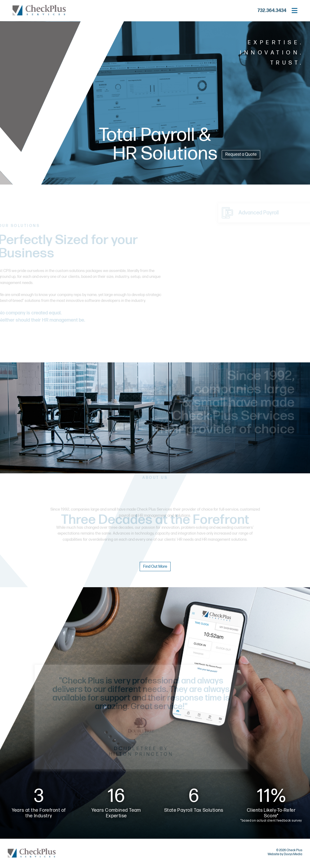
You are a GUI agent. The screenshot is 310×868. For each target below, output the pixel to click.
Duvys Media (293, 854)
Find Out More (155, 567)
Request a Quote (241, 155)
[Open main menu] (295, 11)
